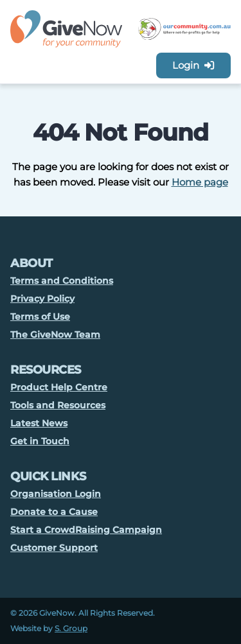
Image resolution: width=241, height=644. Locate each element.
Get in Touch (40, 441)
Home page (200, 182)
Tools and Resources (58, 405)
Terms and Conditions (62, 281)
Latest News (39, 423)
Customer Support (54, 548)
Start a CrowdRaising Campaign (86, 530)
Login (193, 65)
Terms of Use (40, 317)
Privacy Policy (42, 299)
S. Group (71, 628)
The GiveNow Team (55, 335)
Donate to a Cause (54, 512)
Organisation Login (56, 494)
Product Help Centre (59, 387)
